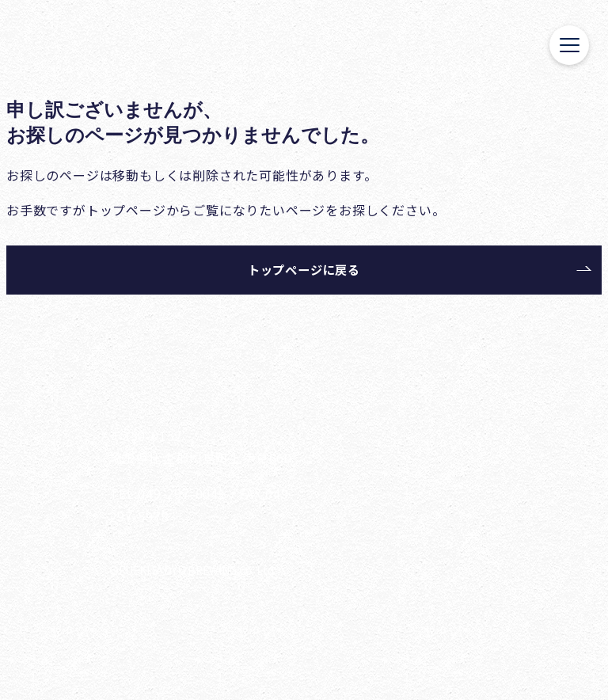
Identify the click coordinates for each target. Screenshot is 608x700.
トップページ (126, 210)
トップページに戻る (304, 269)
